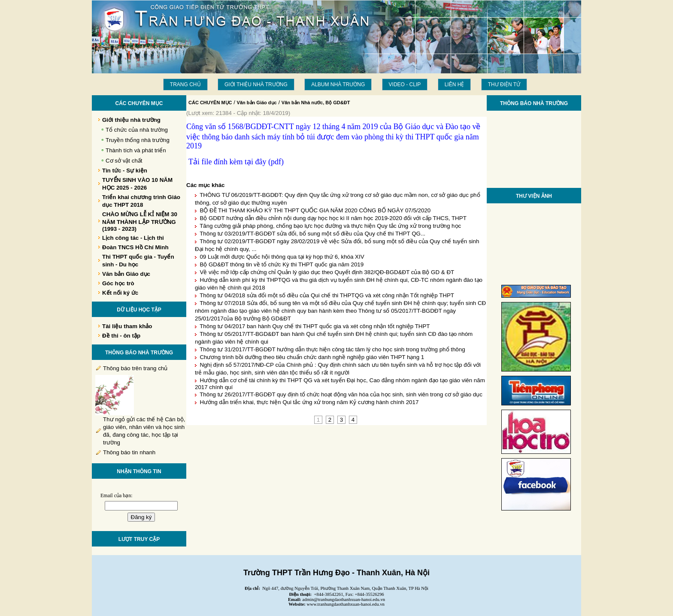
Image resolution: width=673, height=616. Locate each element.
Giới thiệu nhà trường (256, 85)
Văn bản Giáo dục (257, 103)
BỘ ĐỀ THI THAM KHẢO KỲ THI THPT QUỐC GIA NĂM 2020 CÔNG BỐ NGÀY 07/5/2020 (315, 210)
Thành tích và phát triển (136, 150)
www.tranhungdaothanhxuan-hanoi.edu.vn (346, 604)
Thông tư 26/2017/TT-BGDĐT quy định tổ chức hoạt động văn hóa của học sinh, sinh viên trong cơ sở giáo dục (341, 394)
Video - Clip (405, 85)
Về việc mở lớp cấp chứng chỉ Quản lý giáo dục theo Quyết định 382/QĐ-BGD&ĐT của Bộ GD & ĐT (327, 272)
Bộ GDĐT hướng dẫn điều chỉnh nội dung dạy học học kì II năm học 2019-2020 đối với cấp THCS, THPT (333, 218)
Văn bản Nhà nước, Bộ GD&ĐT (316, 103)
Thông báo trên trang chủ (135, 368)
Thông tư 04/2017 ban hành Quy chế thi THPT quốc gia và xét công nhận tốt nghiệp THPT (315, 326)
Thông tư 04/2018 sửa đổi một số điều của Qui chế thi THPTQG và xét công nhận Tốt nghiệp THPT (327, 295)
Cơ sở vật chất (124, 161)
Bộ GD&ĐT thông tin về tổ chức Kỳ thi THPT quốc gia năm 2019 (282, 264)
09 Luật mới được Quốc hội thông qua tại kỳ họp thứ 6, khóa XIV (282, 257)
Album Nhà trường (338, 85)
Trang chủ (185, 85)
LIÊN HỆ (455, 85)
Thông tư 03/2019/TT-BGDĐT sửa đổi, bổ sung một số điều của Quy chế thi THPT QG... (312, 234)
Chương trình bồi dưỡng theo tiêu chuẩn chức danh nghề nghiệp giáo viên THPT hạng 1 (312, 357)
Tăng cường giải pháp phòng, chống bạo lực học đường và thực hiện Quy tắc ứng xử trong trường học (330, 226)
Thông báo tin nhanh (129, 452)
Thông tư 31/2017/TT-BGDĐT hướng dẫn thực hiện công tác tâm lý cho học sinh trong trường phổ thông (332, 349)
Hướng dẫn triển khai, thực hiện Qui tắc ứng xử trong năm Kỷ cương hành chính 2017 (309, 402)
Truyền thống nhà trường (138, 140)
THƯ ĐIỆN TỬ (504, 85)
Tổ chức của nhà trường (137, 130)
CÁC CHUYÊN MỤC (210, 103)
